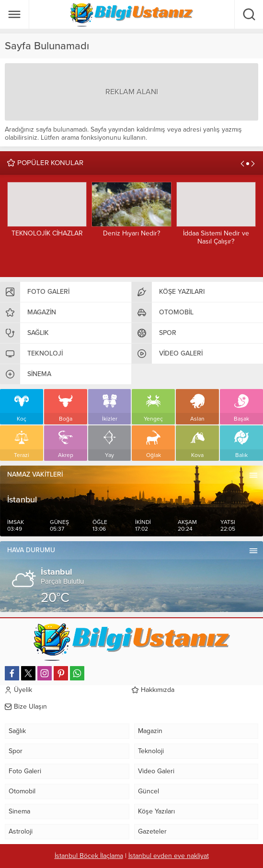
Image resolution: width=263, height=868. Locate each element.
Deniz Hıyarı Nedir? (131, 233)
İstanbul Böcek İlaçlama (89, 856)
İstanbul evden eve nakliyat (169, 856)
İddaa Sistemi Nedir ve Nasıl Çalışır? (216, 237)
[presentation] (242, 164)
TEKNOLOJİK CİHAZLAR (47, 233)
